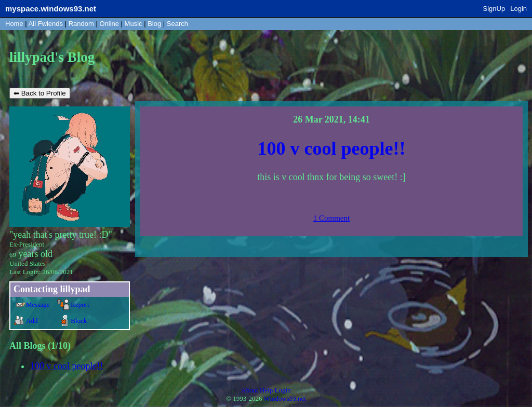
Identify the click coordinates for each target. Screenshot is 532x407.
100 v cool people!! (66, 366)
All (46, 24)
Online (109, 24)
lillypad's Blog (52, 57)
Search (177, 24)
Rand (81, 24)
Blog (154, 24)
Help (266, 390)
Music (134, 24)
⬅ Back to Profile (40, 93)
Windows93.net (285, 398)
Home (14, 24)
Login (518, 9)
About (250, 390)
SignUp (494, 9)
